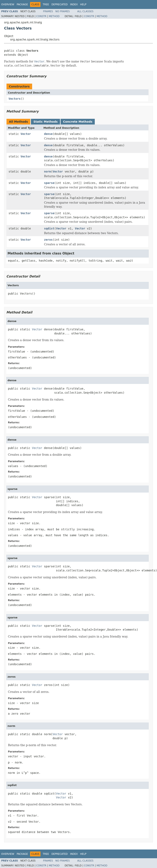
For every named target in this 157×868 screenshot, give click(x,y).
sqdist (49, 228)
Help (83, 4)
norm (48, 171)
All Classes (85, 11)
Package (22, 4)
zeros (48, 240)
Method (54, 16)
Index (74, 4)
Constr (41, 16)
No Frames (63, 11)
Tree (46, 4)
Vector (26, 134)
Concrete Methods (78, 122)
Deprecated (60, 4)
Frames (48, 11)
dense (48, 134)
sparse (49, 183)
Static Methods (45, 122)
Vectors (15, 99)
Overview (8, 4)
